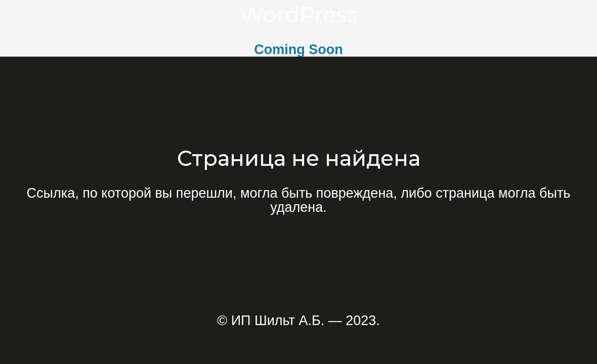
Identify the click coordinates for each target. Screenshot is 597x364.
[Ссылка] (299, 82)
